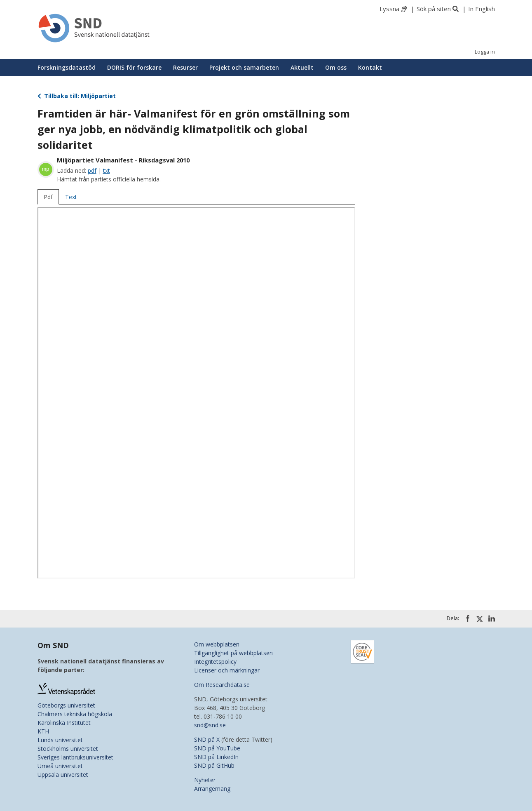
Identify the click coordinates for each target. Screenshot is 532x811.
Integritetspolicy (215, 662)
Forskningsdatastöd (67, 67)
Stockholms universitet (68, 749)
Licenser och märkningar (227, 670)
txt (107, 170)
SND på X (207, 739)
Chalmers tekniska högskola (75, 714)
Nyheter (205, 780)
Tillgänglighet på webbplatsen (233, 653)
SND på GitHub (214, 765)
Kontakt (370, 67)
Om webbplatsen (217, 644)
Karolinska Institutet (64, 723)
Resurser (185, 67)
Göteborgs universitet (66, 705)
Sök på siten (434, 9)
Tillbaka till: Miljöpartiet (77, 96)
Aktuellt (302, 67)
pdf (92, 170)
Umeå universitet (60, 766)
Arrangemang (212, 789)
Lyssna (389, 9)
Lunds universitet (60, 740)
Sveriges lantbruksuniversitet (75, 757)
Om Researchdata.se (222, 685)
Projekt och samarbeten (244, 67)
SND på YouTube (217, 748)
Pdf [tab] (48, 197)
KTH (43, 731)
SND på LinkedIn (216, 757)
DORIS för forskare (134, 67)
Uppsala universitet (63, 775)
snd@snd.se (210, 725)
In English (482, 9)
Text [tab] (71, 197)
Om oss (336, 67)
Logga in (485, 52)
